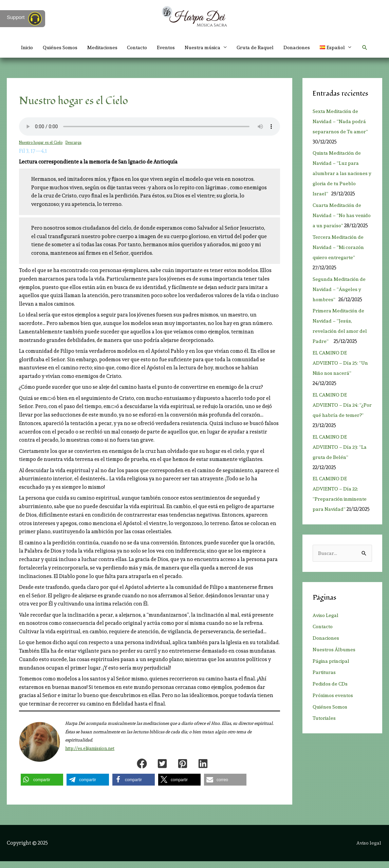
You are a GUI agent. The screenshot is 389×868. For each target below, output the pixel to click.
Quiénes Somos (62, 47)
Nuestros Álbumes (335, 667)
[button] (194, 61)
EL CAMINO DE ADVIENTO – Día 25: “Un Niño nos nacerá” (341, 380)
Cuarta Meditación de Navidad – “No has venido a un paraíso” (339, 222)
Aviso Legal (326, 632)
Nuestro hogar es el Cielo (41, 149)
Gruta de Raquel (268, 47)
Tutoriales (325, 735)
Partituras (325, 690)
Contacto (145, 47)
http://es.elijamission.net (90, 755)
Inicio (27, 47)
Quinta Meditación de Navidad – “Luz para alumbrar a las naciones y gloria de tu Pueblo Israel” (341, 180)
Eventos (175, 47)
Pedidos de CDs (331, 701)
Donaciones (312, 47)
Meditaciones (107, 47)
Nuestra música (214, 47)
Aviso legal (369, 849)
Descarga (74, 149)
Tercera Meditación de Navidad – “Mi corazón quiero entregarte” (340, 264)
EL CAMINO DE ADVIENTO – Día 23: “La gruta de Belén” (340, 464)
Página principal (332, 678)
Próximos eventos (334, 712)
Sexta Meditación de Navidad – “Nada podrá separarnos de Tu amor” (341, 128)
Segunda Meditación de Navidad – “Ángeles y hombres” (341, 306)
